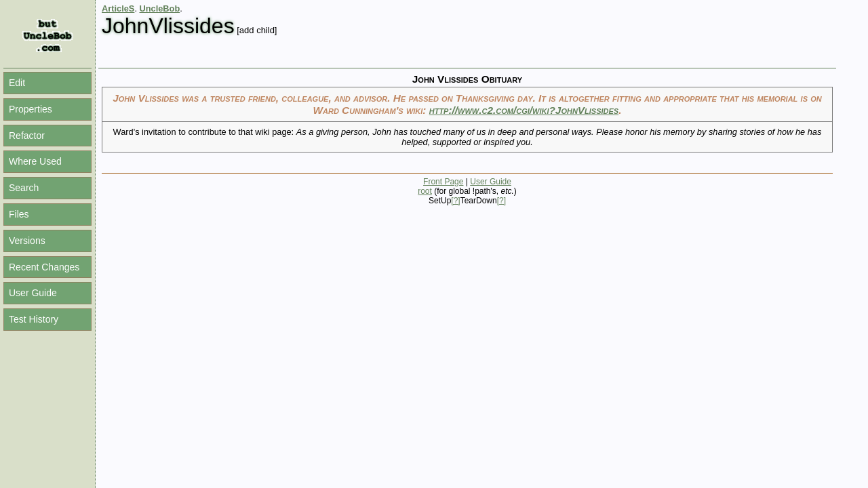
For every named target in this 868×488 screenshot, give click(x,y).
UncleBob (160, 8)
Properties (31, 109)
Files (19, 214)
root (425, 191)
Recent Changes (44, 267)
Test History (34, 319)
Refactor (27, 136)
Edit (17, 83)
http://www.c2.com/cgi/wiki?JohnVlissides (524, 110)
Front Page (443, 182)
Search (24, 188)
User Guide (33, 293)
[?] (455, 201)
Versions (27, 241)
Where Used (35, 161)
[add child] (257, 30)
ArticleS (118, 8)
